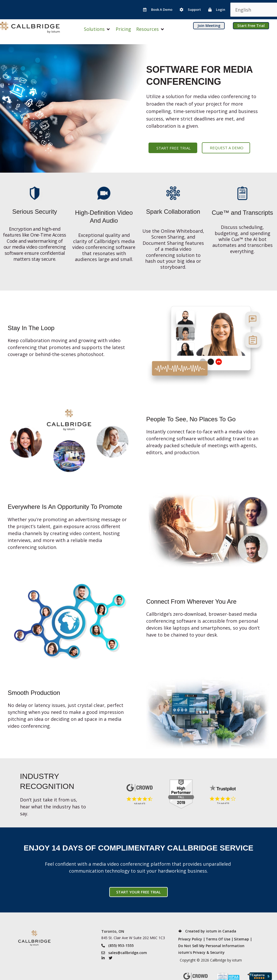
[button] (97, 29)
